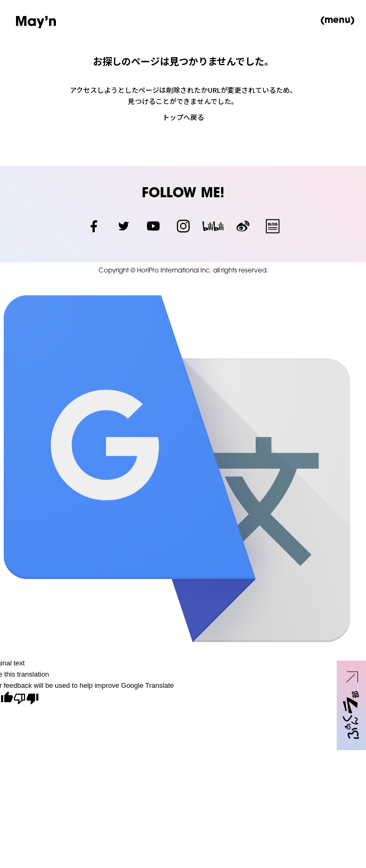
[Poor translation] (26, 700)
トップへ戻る (183, 117)
